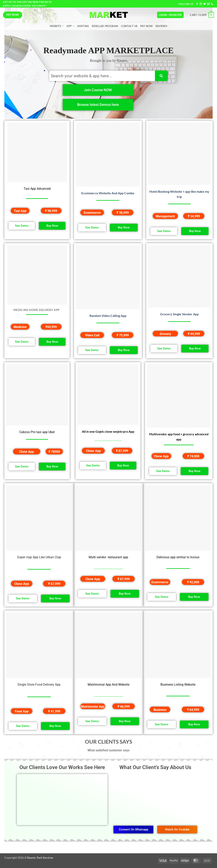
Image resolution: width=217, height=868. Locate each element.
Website (57, 26)
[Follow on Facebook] (197, 4)
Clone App (27, 452)
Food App (22, 711)
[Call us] (212, 4)
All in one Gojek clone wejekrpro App (108, 431)
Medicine (20, 327)
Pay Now (146, 26)
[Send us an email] (208, 4)
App (70, 26)
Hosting (83, 26)
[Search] (161, 76)
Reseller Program (105, 26)
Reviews (161, 26)
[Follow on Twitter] (205, 4)
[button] (170, 15)
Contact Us (129, 26)
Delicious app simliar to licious (178, 557)
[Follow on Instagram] (201, 4)
